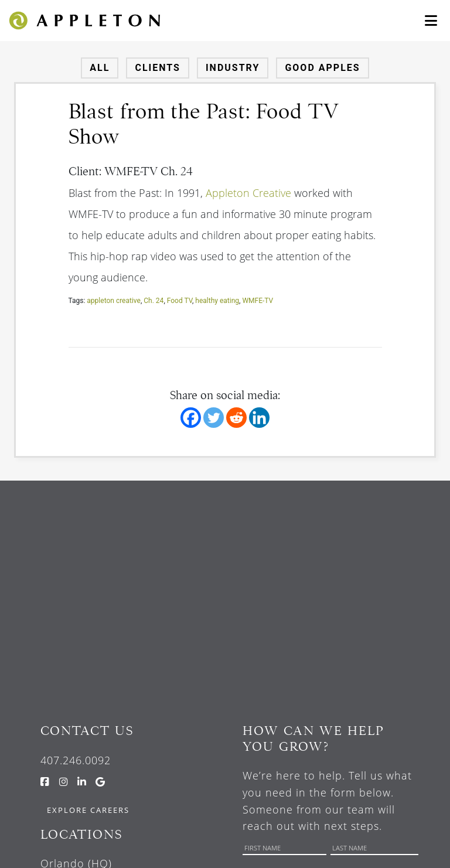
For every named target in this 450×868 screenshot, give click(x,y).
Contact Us (87, 731)
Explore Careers (88, 810)
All (100, 68)
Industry (233, 68)
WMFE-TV (258, 301)
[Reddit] (236, 418)
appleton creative (114, 301)
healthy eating (217, 301)
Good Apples (322, 68)
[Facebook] (191, 418)
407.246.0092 (76, 760)
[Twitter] (214, 418)
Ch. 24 (154, 301)
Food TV (180, 301)
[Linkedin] (259, 418)
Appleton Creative (248, 193)
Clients (158, 68)
